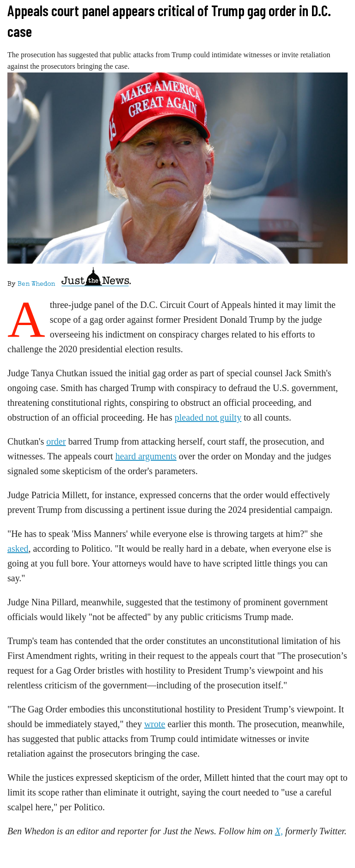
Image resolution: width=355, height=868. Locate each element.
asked (18, 549)
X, (279, 831)
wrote (155, 724)
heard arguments (146, 456)
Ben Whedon (36, 284)
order (56, 441)
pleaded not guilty (208, 417)
